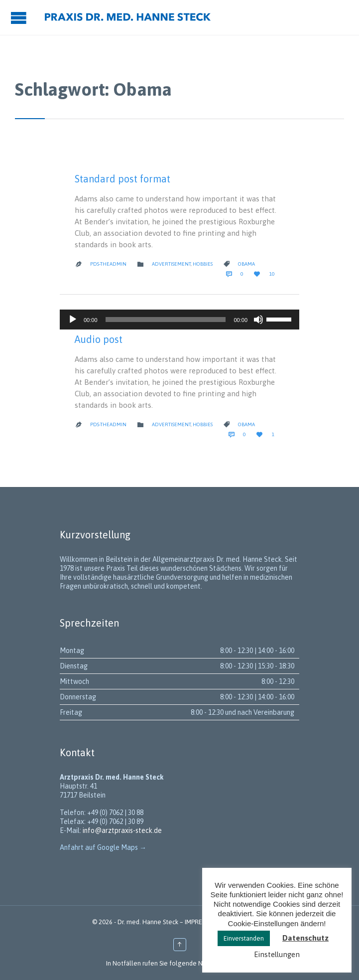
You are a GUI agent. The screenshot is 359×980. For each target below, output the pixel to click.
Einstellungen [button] (277, 954)
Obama (246, 264)
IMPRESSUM (201, 922)
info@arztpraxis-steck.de (122, 830)
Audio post (99, 339)
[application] (179, 320)
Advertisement (171, 264)
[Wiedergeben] (73, 320)
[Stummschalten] (258, 320)
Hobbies (203, 264)
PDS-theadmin (108, 264)
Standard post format (122, 179)
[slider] (166, 320)
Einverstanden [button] (244, 938)
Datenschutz (305, 938)
